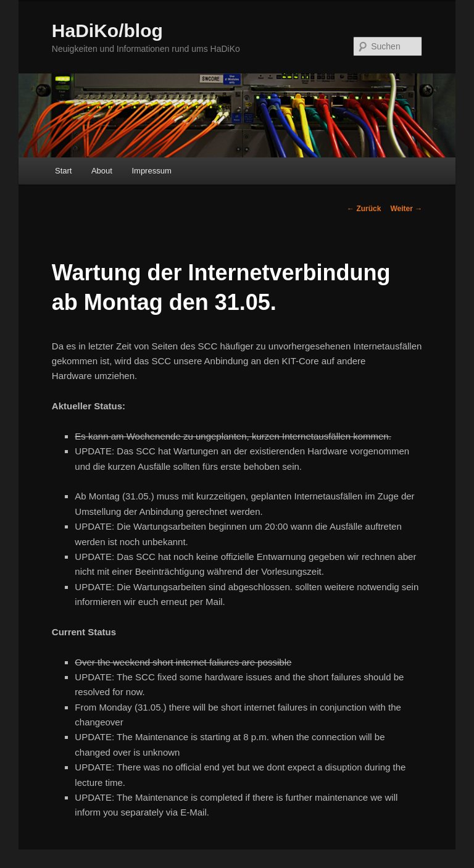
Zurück (364, 209)
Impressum (151, 171)
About (102, 171)
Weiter (406, 209)
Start (63, 171)
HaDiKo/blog (107, 31)
